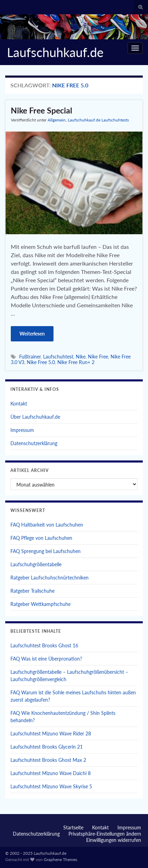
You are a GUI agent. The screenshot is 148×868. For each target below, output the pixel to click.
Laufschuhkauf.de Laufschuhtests (98, 120)
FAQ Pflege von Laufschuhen (41, 538)
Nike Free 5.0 (41, 362)
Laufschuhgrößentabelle (36, 564)
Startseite (73, 827)
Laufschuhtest (58, 357)
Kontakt (19, 404)
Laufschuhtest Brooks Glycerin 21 (47, 747)
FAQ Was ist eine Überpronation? (46, 659)
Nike (81, 357)
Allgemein (57, 120)
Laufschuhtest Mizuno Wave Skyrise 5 (51, 786)
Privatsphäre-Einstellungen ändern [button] (105, 834)
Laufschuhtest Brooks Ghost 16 (44, 645)
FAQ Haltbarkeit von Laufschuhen (47, 525)
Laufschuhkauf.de (55, 52)
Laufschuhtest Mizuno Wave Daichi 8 (51, 773)
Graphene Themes (60, 859)
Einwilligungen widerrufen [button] (114, 840)
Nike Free (98, 357)
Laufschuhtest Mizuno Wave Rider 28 (51, 733)
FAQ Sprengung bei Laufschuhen (46, 551)
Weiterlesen (32, 334)
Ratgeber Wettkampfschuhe (40, 604)
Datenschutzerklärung (34, 443)
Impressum (22, 430)
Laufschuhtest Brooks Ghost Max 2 (48, 760)
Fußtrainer (30, 357)
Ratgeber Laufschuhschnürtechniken (50, 578)
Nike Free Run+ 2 (76, 362)
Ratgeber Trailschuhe (32, 591)
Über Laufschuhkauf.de (35, 417)
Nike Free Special (42, 110)
